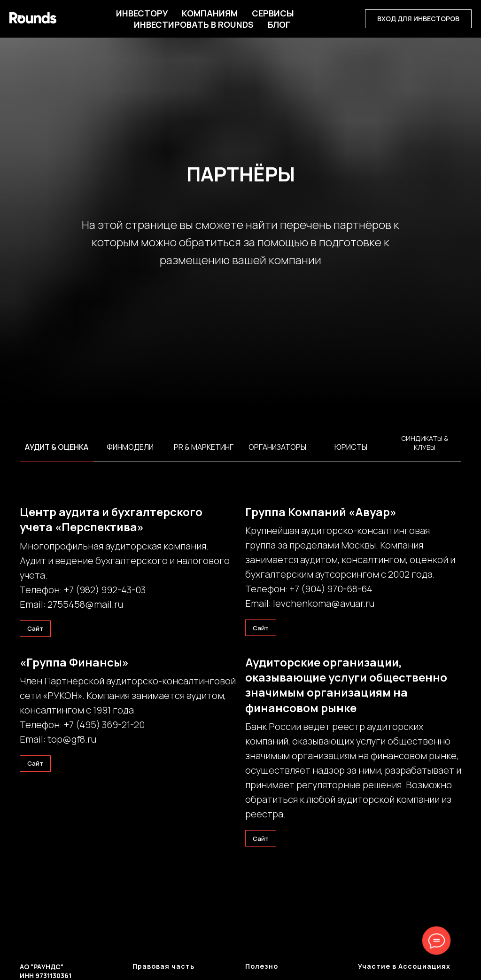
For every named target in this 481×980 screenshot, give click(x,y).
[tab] (57, 451)
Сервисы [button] (273, 13)
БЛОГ (279, 24)
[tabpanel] (240, 459)
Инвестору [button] (142, 13)
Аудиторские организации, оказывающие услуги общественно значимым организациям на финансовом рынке (346, 685)
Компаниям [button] (210, 13)
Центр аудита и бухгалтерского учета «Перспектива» (111, 519)
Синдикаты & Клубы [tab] (425, 443)
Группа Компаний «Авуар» (321, 512)
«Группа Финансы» (74, 662)
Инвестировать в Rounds (194, 24)
